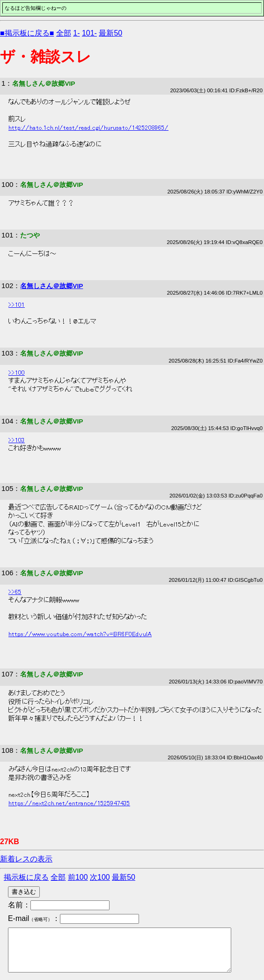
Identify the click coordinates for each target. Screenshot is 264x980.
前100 (78, 877)
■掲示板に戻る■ (27, 33)
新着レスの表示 (26, 859)
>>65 (15, 592)
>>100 (17, 373)
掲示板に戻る (26, 877)
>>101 (17, 305)
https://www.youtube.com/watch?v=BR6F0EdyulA (80, 634)
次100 (100, 877)
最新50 (110, 33)
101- (89, 33)
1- (76, 33)
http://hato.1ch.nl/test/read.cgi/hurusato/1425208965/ (88, 128)
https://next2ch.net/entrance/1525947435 (69, 803)
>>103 (17, 440)
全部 (64, 33)
